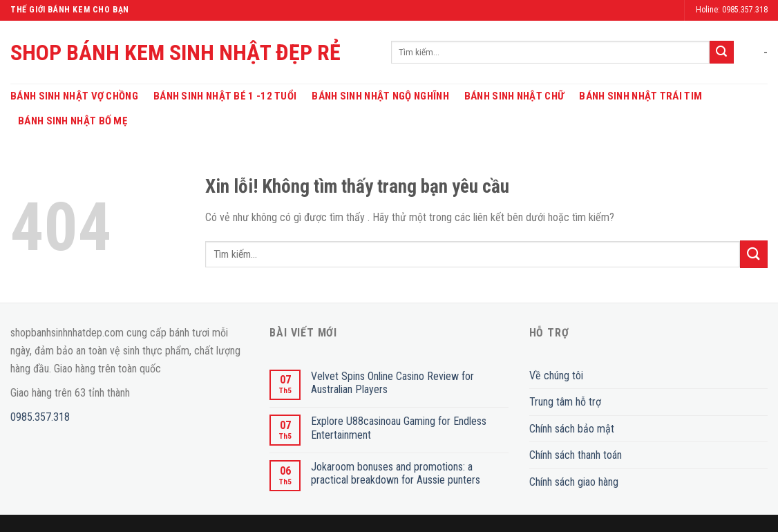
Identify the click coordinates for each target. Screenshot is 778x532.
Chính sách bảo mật (572, 429)
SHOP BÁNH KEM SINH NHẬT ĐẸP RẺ (175, 53)
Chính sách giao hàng (574, 482)
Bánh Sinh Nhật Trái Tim (641, 96)
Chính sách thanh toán (576, 455)
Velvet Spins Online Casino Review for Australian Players (392, 383)
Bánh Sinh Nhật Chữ (514, 96)
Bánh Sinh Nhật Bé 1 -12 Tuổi (225, 96)
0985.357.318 (40, 417)
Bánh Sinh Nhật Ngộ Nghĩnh (380, 96)
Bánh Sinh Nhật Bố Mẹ (73, 121)
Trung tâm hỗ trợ (565, 402)
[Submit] (721, 53)
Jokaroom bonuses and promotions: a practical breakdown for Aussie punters (396, 473)
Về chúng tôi (556, 376)
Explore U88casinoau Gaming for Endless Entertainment (399, 428)
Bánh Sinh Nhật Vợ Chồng (74, 96)
